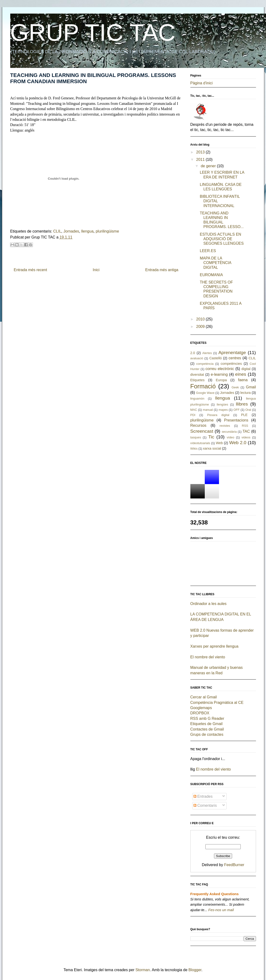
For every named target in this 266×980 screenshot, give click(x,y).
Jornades (71, 231)
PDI (193, 415)
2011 (201, 160)
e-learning (219, 374)
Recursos (198, 425)
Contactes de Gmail (207, 729)
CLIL (57, 231)
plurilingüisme (107, 231)
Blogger (195, 970)
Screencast (202, 431)
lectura (245, 393)
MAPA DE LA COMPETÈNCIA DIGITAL (215, 263)
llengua (87, 231)
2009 (201, 327)
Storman (143, 970)
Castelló (215, 358)
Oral (248, 410)
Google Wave (205, 393)
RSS (245, 426)
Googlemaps (201, 708)
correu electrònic (220, 369)
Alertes (207, 353)
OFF (237, 410)
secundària (229, 432)
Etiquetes (198, 380)
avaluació (197, 358)
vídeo (230, 437)
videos (246, 437)
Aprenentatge (232, 353)
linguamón (197, 399)
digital (246, 369)
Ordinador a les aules (209, 604)
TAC (246, 431)
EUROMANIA (211, 275)
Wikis (194, 449)
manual (208, 410)
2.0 (193, 353)
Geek (235, 387)
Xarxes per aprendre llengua (214, 646)
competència (205, 364)
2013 (201, 152)
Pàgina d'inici (202, 83)
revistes (225, 426)
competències (231, 364)
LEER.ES (208, 251)
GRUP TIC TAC (93, 32)
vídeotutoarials (200, 443)
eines (241, 374)
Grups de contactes (207, 734)
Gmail (251, 387)
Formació (203, 386)
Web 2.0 (238, 443)
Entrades (203, 796)
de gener (209, 166)
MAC (194, 410)
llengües (222, 404)
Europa (221, 380)
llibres (242, 404)
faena (243, 380)
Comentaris (205, 805)
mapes (223, 410)
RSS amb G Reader (207, 718)
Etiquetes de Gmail (206, 724)
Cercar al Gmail (204, 697)
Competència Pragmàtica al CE (217, 703)
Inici (96, 270)
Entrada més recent (31, 270)
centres (235, 358)
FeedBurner (234, 865)
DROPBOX (200, 713)
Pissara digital (218, 415)
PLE (244, 415)
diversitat (197, 375)
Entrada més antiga (162, 270)
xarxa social (212, 448)
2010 (201, 319)
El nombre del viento (208, 657)
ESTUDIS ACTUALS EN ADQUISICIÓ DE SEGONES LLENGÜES (222, 239)
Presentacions (236, 420)
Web (219, 443)
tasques (196, 437)
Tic (211, 437)
